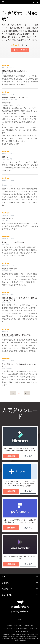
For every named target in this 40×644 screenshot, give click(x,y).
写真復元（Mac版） (19, 16)
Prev (13, 393)
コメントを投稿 (20, 50)
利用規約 (9, 625)
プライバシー (17, 625)
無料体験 (11, 456)
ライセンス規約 (7, 628)
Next (27, 393)
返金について (33, 628)
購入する (28, 456)
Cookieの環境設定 (28, 625)
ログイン (36, 2)
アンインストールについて (20, 631)
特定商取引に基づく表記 (21, 628)
